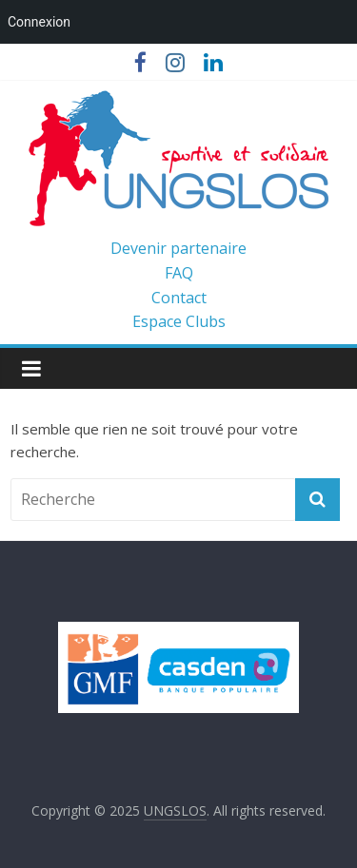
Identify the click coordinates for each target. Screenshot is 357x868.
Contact (179, 298)
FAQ (179, 273)
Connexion (39, 22)
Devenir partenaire (178, 248)
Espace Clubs (179, 321)
